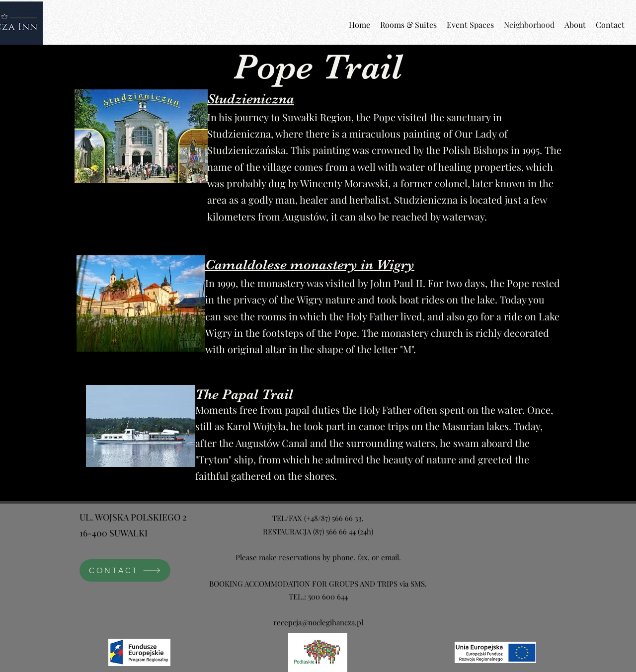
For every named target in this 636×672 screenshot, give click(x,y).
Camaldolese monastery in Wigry (310, 265)
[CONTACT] (125, 570)
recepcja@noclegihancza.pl (318, 622)
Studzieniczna (251, 99)
